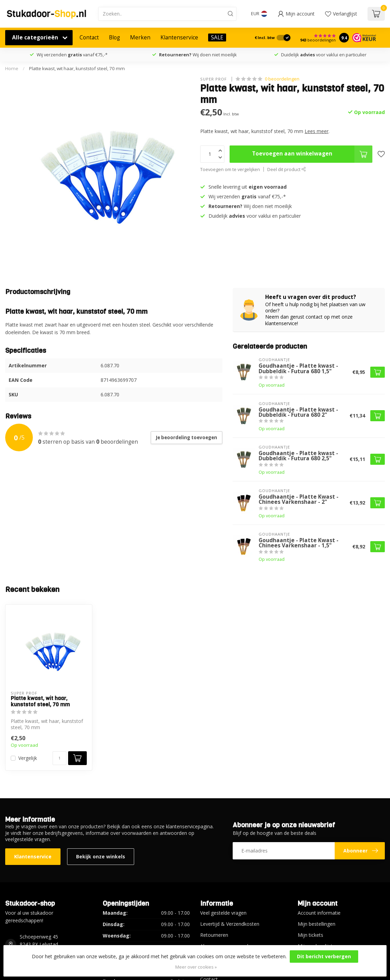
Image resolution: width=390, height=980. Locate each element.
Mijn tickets (310, 935)
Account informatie (319, 913)
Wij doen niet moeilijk (198, 55)
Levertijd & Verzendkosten (230, 924)
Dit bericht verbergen (324, 956)
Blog (114, 37)
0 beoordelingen (282, 79)
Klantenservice (179, 37)
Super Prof (214, 79)
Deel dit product (287, 169)
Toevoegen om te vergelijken (230, 169)
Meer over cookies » (196, 967)
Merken (140, 37)
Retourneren (214, 935)
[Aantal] (59, 758)
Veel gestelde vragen (223, 913)
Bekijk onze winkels (101, 856)
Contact (89, 37)
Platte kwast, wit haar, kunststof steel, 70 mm (77, 68)
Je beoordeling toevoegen (187, 437)
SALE (217, 37)
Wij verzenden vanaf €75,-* (72, 55)
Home (12, 68)
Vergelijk (28, 758)
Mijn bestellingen (317, 924)
